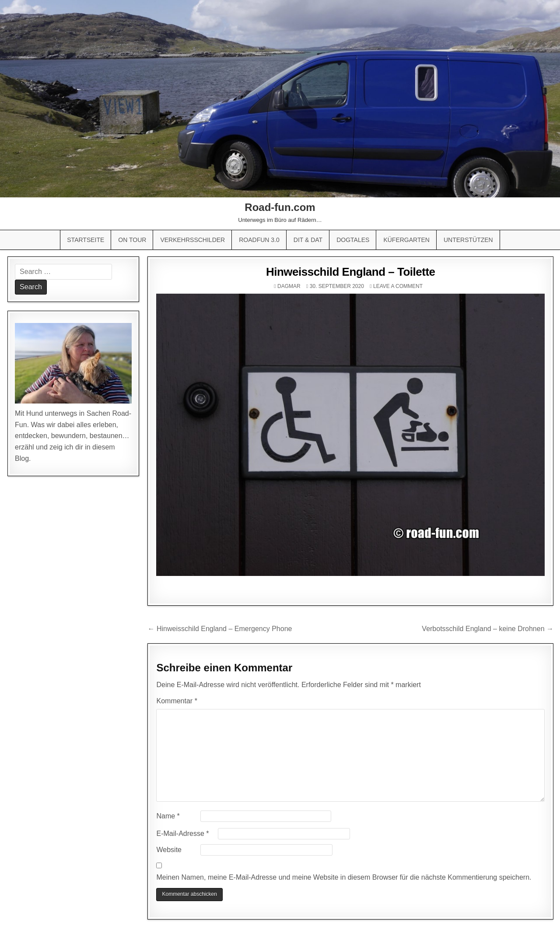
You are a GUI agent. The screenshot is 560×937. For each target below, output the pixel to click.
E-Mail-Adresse (182, 833)
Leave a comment (398, 286)
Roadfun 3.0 (259, 240)
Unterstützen (468, 240)
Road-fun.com (280, 207)
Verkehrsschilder (192, 240)
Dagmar (289, 286)
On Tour (132, 240)
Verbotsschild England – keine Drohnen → (488, 629)
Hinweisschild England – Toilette (351, 272)
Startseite (86, 240)
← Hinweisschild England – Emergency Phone (220, 629)
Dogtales (353, 240)
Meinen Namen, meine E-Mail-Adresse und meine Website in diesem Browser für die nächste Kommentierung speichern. (344, 877)
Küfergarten (406, 240)
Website (169, 850)
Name (168, 816)
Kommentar (177, 701)
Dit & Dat (308, 240)
